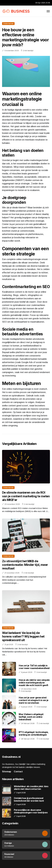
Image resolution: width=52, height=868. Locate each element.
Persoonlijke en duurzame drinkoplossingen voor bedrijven (31, 811)
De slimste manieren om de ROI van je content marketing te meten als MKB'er (26, 496)
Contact (18, 772)
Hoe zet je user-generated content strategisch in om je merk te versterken (34, 700)
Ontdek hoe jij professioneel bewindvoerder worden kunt (29, 799)
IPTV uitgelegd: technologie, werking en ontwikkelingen (34, 733)
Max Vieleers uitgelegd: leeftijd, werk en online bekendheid (31, 717)
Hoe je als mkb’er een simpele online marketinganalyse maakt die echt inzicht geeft (34, 683)
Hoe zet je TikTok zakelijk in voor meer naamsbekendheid (34, 667)
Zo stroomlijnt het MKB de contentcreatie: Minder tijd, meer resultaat (25, 565)
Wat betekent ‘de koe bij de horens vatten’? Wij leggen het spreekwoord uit (23, 636)
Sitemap (7, 772)
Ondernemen (8, 24)
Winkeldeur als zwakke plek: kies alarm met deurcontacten (31, 788)
